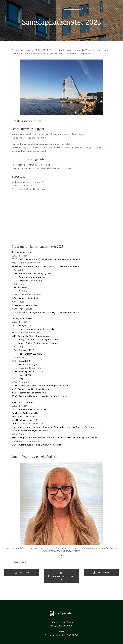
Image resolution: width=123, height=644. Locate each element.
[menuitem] (56, 8)
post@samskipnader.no (61, 626)
